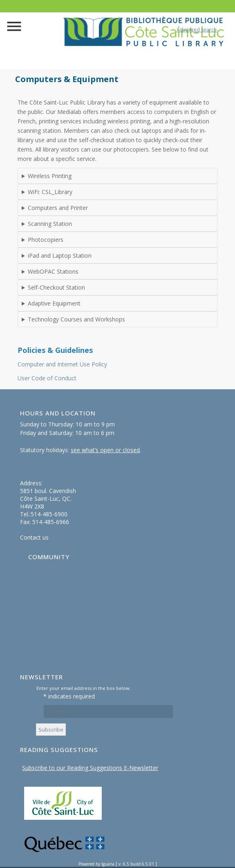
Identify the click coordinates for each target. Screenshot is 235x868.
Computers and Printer (58, 208)
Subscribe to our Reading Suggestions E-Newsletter (90, 768)
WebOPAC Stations (53, 271)
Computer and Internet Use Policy (62, 364)
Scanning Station (50, 224)
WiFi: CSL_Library (50, 192)
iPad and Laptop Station (60, 255)
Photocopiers (46, 240)
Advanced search (197, 30)
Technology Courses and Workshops (76, 319)
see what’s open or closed (105, 450)
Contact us (34, 537)
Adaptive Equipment (54, 303)
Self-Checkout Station (56, 287)
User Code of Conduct (47, 378)
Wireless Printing (50, 176)
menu (15, 28)
